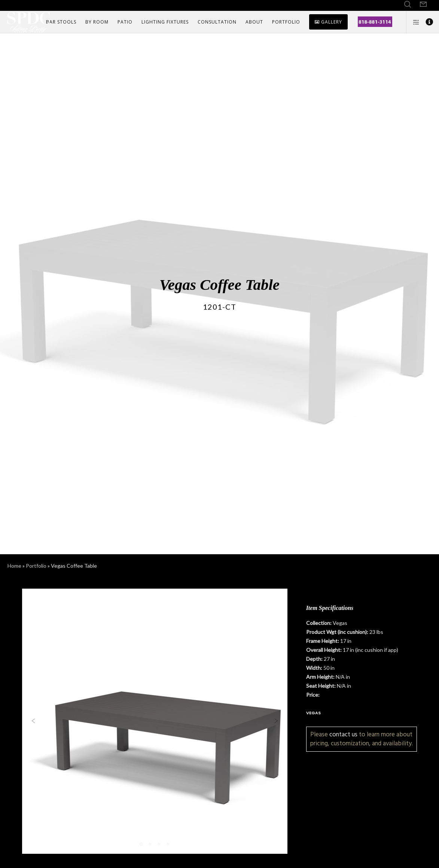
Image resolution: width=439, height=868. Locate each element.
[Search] (408, 4)
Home (14, 566)
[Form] (423, 4)
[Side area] (413, 22)
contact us (343, 734)
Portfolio (36, 566)
